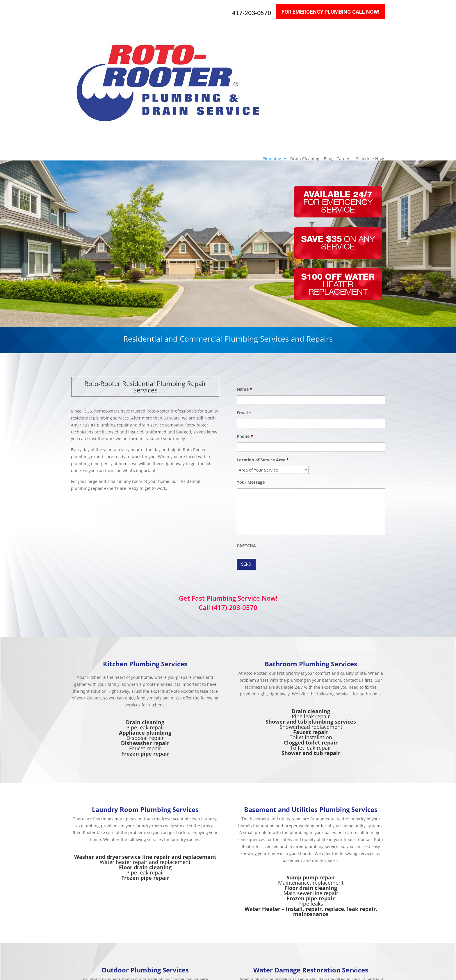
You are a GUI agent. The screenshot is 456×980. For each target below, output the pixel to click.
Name (244, 274)
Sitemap (161, 972)
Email (244, 298)
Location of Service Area (263, 345)
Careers (344, 31)
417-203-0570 (252, 9)
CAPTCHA (246, 431)
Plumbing (272, 31)
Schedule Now (370, 31)
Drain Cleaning (305, 31)
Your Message (251, 367)
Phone (245, 322)
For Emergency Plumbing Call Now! (331, 7)
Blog (328, 31)
